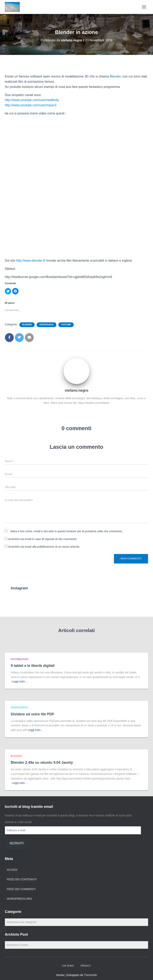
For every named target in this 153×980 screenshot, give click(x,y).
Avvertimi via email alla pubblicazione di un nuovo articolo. (44, 547)
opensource (47, 325)
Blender (115, 76)
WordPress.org (20, 899)
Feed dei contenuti (22, 879)
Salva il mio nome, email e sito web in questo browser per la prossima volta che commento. (67, 531)
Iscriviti (17, 843)
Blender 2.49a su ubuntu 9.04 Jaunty (42, 763)
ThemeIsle (90, 975)
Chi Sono (68, 966)
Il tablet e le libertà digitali (33, 666)
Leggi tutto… (20, 681)
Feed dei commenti (21, 889)
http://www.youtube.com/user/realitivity (32, 100)
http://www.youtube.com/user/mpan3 (31, 105)
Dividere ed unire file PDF (32, 714)
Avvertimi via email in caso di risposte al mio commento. (43, 539)
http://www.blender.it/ (31, 261)
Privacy (86, 966)
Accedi (12, 870)
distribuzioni (20, 659)
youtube (66, 325)
